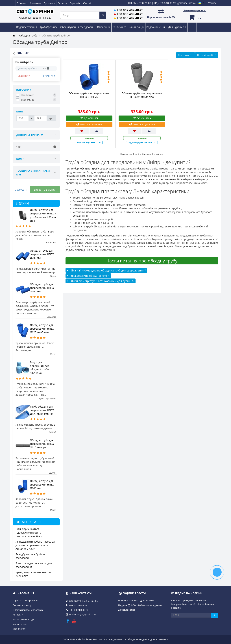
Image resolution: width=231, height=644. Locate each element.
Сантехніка (120, 27)
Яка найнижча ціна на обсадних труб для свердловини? (106, 270)
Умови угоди (20, 624)
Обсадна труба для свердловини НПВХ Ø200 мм (42, 254)
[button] (195, 17)
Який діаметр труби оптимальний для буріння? (101, 281)
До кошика (89, 118)
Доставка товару (22, 605)
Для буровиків (177, 27)
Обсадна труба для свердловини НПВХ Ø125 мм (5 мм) (42, 329)
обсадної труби (90, 168)
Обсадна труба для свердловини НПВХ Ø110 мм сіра (42, 444)
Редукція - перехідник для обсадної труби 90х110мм (40, 368)
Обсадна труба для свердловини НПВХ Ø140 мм (42, 485)
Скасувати (24, 76)
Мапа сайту (19, 629)
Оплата (62, 3)
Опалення (104, 27)
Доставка (49, 3)
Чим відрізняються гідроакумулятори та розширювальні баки (29, 533)
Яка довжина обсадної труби (88, 276)
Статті (87, 3)
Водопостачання (27, 27)
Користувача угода (23, 619)
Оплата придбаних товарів (28, 610)
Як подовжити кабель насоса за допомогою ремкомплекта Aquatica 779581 (35, 545)
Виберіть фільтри (45, 190)
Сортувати (186, 55)
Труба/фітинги (49, 27)
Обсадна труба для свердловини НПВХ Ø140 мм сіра (142, 95)
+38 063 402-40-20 (130, 18)
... (190, 27)
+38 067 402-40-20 (130, 10)
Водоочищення (156, 27)
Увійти (212, 3)
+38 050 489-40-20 (130, 14)
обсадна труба (89, 235)
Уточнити (49, 76)
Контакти (35, 3)
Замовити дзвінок (195, 10)
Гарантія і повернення (25, 601)
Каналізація (137, 27)
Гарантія (75, 3)
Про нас (22, 3)
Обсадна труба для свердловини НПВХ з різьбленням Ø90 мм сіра (43, 215)
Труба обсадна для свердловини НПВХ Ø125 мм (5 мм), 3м (42, 410)
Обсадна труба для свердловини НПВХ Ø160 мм (42, 288)
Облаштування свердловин (78, 27)
